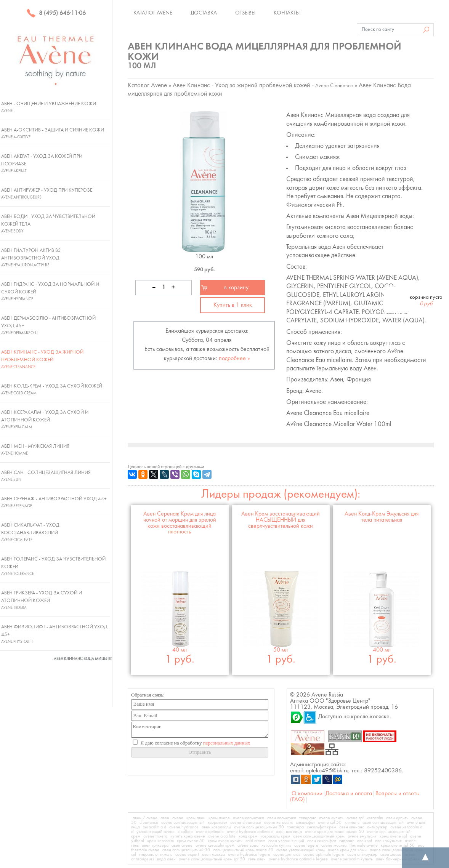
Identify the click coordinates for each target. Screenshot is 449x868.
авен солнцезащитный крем (319, 836)
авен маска (391, 855)
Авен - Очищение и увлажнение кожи (49, 107)
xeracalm (375, 818)
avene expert (187, 855)
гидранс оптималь (156, 855)
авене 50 (355, 832)
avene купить (331, 818)
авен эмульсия (388, 841)
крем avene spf (393, 836)
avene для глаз (287, 855)
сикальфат (305, 823)
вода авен (166, 859)
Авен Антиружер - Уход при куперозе (47, 194)
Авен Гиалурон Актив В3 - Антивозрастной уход (32, 258)
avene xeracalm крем (215, 846)
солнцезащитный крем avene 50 (243, 850)
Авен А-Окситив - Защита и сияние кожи (53, 133)
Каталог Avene (153, 13)
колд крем (248, 836)
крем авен (196, 818)
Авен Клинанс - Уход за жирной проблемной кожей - (263, 86)
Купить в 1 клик (233, 305)
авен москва (213, 855)
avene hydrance (184, 827)
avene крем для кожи (347, 850)
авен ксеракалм (216, 827)
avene (178, 818)
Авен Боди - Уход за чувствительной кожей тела (48, 224)
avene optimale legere (324, 855)
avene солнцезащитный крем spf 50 (212, 859)
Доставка (204, 13)
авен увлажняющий (286, 841)
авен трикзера (155, 846)
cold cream (255, 841)
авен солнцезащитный (383, 823)
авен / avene (145, 818)
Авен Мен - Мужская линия (35, 450)
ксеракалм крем (275, 836)
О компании (307, 794)
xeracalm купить (276, 846)
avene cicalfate (222, 836)
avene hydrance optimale (250, 832)
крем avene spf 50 (398, 846)
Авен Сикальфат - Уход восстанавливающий (30, 532)
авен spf (365, 841)
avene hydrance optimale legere (298, 859)
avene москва (334, 846)
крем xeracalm (160, 841)
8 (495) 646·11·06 (56, 13)
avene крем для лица (324, 832)
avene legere (306, 846)
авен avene (182, 846)
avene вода (248, 846)
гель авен (257, 859)
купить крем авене (188, 836)
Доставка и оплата (349, 794)
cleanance (149, 823)
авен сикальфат (322, 841)
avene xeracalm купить (352, 859)
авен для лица (289, 832)
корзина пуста (426, 301)
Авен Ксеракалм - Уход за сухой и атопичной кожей (45, 420)
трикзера (295, 827)
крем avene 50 (191, 841)
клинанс (352, 823)
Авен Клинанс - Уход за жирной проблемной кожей (42, 359)
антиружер (377, 827)
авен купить (397, 818)
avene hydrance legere (249, 855)
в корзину (236, 288)
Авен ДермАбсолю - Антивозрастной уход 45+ (48, 325)
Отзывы (245, 13)
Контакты (287, 13)
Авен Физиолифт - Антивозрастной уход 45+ (54, 634)
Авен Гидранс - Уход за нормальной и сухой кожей (50, 291)
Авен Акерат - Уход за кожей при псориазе (42, 163)
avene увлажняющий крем (301, 850)
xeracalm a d (155, 827)
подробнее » (234, 359)
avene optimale (210, 832)
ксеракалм (217, 823)
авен (165, 818)
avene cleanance (246, 823)
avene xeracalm (278, 823)
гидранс (347, 841)
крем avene (219, 818)
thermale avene (364, 846)
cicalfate (185, 832)
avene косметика (249, 818)
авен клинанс (352, 827)
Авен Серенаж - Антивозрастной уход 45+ (54, 502)
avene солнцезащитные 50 (259, 827)
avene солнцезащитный (183, 823)
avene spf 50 (330, 823)
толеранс (308, 818)
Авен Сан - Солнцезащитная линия (46, 476)
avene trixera (155, 836)
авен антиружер (362, 855)
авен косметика (282, 818)
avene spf (355, 818)
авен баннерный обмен (398, 859)
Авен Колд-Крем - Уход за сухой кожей (52, 389)
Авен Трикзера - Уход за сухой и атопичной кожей (42, 600)
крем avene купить (225, 841)
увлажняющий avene (156, 832)
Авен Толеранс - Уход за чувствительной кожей (53, 566)
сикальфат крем (322, 827)
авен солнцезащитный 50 (186, 850)
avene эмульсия (362, 836)
